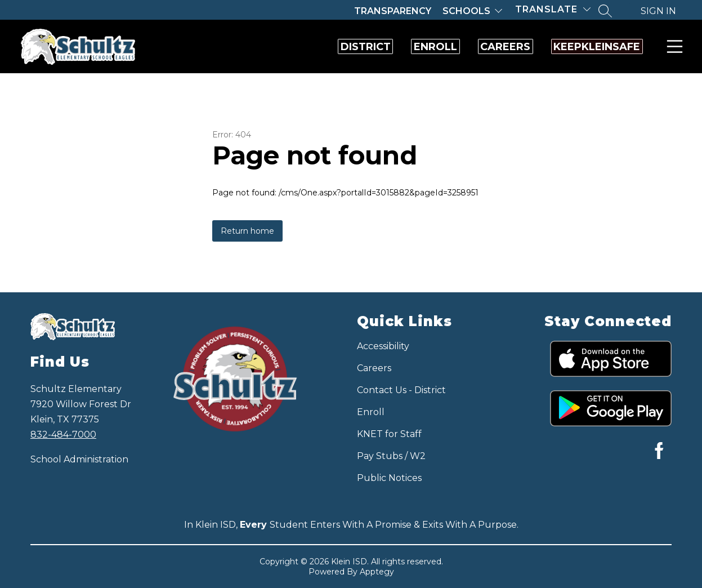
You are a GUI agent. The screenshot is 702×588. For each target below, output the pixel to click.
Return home (247, 231)
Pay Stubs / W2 (391, 456)
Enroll (367, 47)
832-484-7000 (63, 435)
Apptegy (377, 572)
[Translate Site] (553, 9)
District (269, 47)
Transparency (393, 11)
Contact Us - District (401, 390)
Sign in (658, 11)
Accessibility (383, 346)
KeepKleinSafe (583, 47)
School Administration (79, 459)
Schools (466, 11)
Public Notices (389, 478)
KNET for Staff (389, 434)
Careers (464, 47)
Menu (672, 46)
